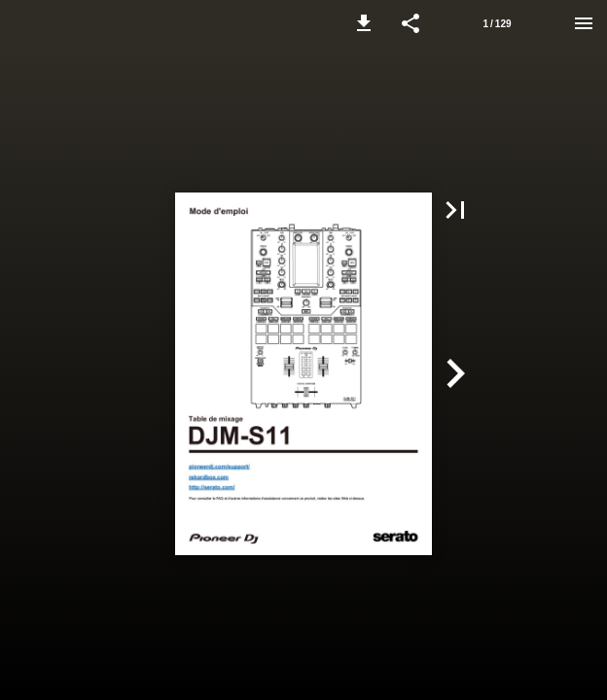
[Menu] (584, 23)
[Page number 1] (497, 23)
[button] (364, 23)
